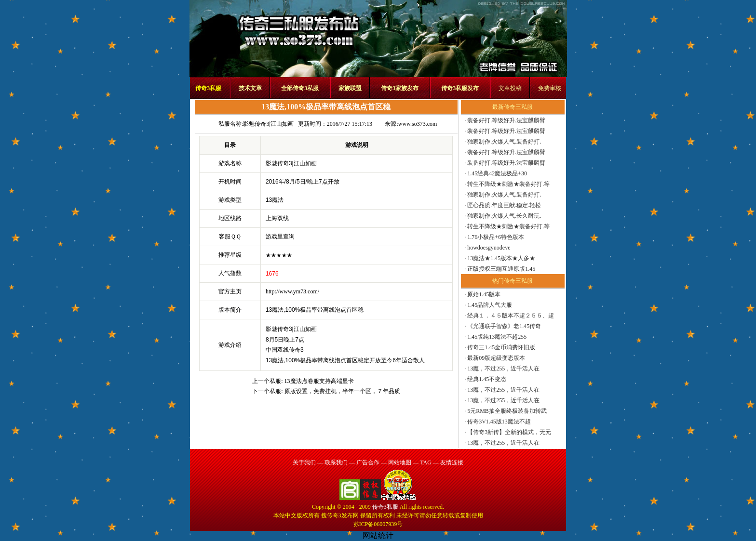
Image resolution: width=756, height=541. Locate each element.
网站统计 (378, 535)
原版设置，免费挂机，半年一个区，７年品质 (342, 391)
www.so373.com (418, 124)
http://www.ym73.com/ (292, 291)
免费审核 (550, 88)
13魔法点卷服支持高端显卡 (319, 381)
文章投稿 (510, 88)
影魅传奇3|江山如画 (268, 124)
